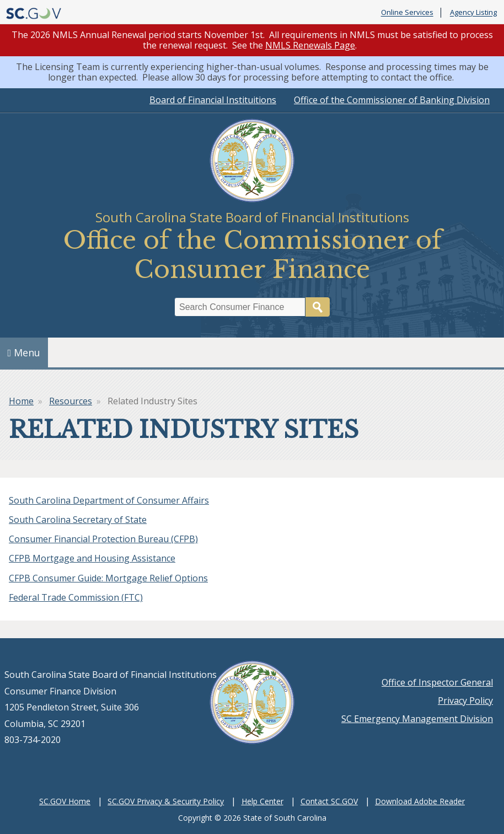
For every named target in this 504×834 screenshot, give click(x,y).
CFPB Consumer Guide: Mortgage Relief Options (108, 578)
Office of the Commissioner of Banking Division (392, 100)
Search (318, 307)
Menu (24, 352)
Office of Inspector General (437, 682)
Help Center (262, 801)
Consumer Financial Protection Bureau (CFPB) (103, 539)
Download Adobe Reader (420, 801)
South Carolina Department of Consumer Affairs (109, 500)
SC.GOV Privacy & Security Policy (166, 801)
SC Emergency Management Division (417, 719)
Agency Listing (473, 13)
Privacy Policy (465, 701)
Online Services (407, 13)
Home (21, 401)
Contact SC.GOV (329, 801)
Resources (71, 401)
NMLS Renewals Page (310, 45)
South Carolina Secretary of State (78, 520)
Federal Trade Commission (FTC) (76, 597)
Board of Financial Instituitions (213, 100)
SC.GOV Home (65, 801)
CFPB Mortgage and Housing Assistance (92, 558)
